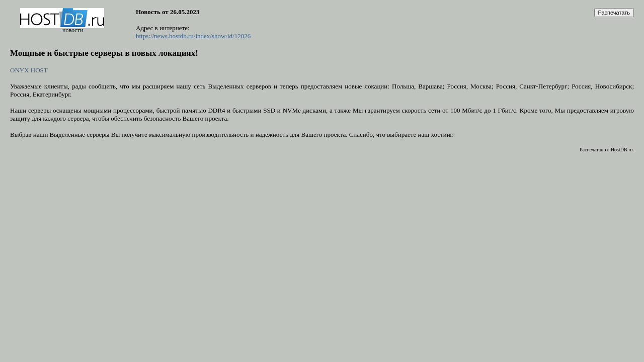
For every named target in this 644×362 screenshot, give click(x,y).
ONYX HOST (29, 70)
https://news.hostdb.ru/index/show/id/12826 (193, 36)
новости (73, 30)
